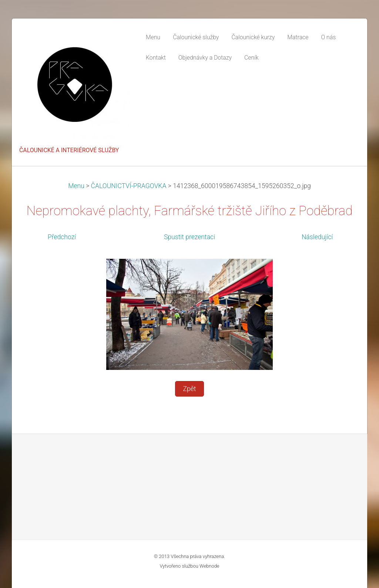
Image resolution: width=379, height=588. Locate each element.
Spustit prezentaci (189, 237)
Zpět (189, 389)
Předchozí (62, 237)
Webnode (209, 566)
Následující (317, 237)
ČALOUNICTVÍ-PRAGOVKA (129, 186)
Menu (76, 186)
